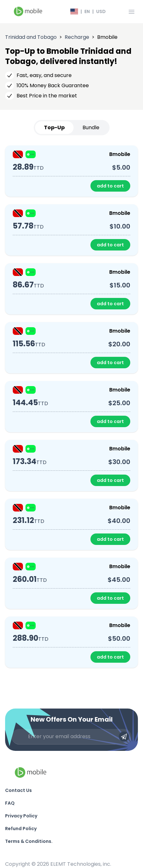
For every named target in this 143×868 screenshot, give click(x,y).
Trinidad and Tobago (31, 37)
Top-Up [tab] (54, 127)
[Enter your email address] (71, 737)
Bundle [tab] (91, 127)
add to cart (110, 186)
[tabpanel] (71, 407)
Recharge (77, 37)
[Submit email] (124, 737)
